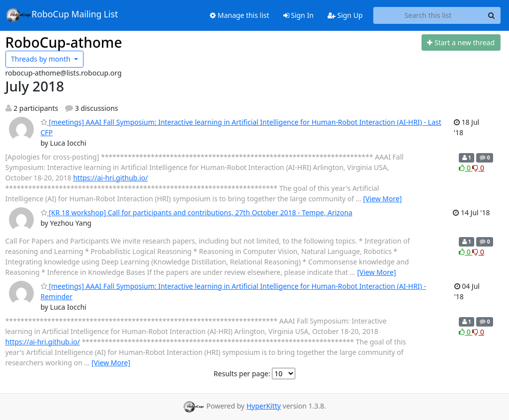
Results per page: (242, 374)
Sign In (298, 15)
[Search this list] (428, 15)
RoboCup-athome (64, 42)
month (42, 59)
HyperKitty (264, 406)
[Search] (492, 15)
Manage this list (240, 15)
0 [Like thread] (466, 168)
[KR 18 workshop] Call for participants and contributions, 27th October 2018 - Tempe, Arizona (197, 212)
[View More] (382, 199)
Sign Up (345, 15)
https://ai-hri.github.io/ (110, 178)
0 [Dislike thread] (478, 168)
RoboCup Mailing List (62, 15)
